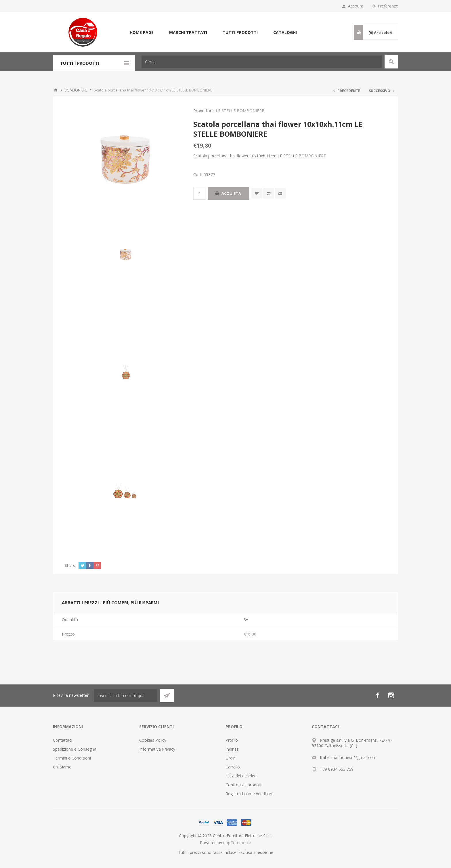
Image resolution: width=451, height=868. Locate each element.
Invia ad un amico (280, 193)
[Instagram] (391, 695)
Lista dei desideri (241, 776)
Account (356, 6)
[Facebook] (377, 695)
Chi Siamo (62, 767)
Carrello (233, 767)
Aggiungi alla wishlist (257, 193)
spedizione (263, 852)
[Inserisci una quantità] (200, 193)
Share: (70, 565)
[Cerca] (262, 62)
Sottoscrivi (167, 696)
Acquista (231, 193)
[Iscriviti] (126, 696)
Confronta (269, 193)
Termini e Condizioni (72, 758)
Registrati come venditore (250, 794)
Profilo (232, 740)
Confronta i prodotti (244, 785)
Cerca (391, 62)
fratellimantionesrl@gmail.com (348, 757)
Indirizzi (232, 749)
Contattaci (63, 740)
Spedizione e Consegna (75, 749)
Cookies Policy (153, 740)
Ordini (231, 758)
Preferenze (388, 6)
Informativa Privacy (157, 749)
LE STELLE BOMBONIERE (240, 111)
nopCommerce (237, 843)
